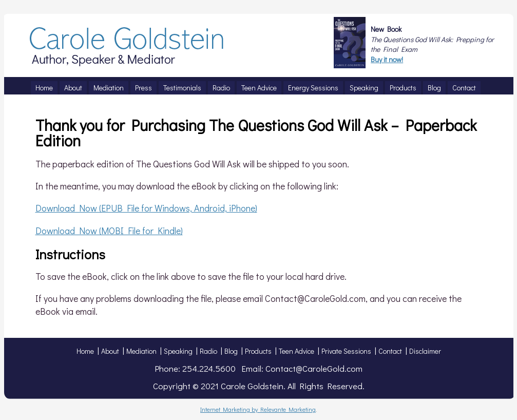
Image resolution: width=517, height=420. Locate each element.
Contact (390, 351)
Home (85, 351)
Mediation (141, 351)
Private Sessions (346, 351)
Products (258, 351)
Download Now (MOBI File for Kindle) (109, 231)
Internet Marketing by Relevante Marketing (258, 409)
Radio (208, 351)
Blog (231, 351)
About (110, 351)
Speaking (178, 351)
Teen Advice (296, 351)
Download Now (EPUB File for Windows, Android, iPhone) (146, 208)
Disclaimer (425, 351)
